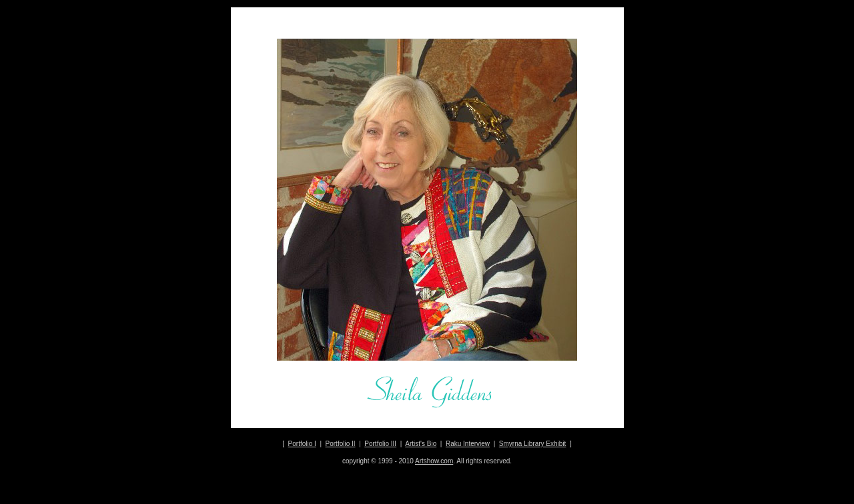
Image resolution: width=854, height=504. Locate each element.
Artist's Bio (421, 444)
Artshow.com (434, 461)
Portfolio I (302, 444)
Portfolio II (341, 444)
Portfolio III (380, 444)
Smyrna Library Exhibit (533, 444)
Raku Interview (468, 444)
